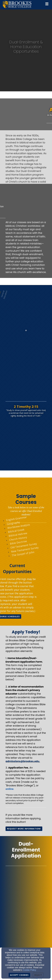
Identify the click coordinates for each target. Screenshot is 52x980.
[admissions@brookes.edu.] (23, 761)
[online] (9, 789)
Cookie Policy (29, 970)
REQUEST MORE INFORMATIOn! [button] (24, 829)
